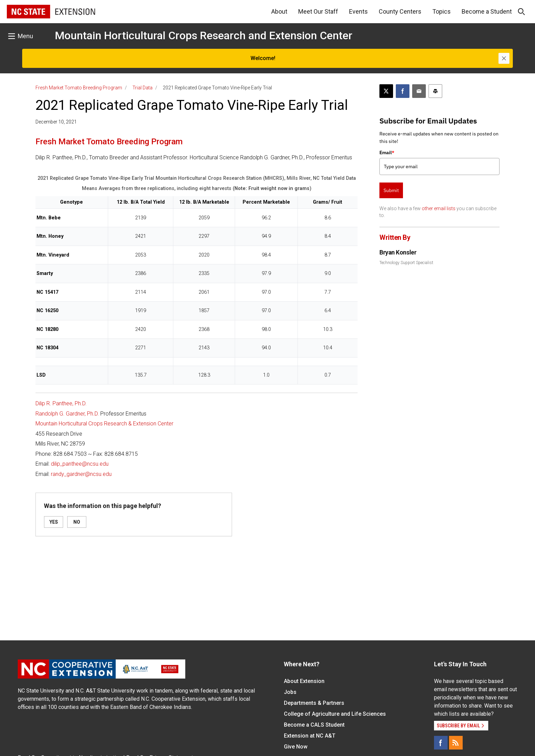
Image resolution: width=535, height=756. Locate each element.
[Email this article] (419, 91)
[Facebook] (441, 743)
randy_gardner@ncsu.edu (81, 474)
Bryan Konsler (398, 252)
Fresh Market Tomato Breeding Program (79, 88)
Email (387, 152)
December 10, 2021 (56, 122)
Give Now (296, 747)
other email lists (439, 208)
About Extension (304, 681)
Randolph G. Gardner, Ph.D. (67, 414)
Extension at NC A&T (310, 736)
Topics (442, 11)
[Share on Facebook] (403, 91)
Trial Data (142, 88)
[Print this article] (435, 91)
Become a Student (487, 11)
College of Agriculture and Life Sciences (335, 714)
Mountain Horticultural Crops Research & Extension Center (104, 424)
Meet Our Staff (318, 11)
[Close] (504, 58)
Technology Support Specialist (406, 263)
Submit (391, 190)
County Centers (400, 11)
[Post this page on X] (386, 91)
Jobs (290, 692)
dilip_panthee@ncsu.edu (80, 464)
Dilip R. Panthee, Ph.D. (61, 403)
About (279, 11)
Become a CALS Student (314, 725)
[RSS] (456, 743)
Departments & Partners (314, 703)
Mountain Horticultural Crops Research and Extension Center (204, 35)
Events (358, 11)
